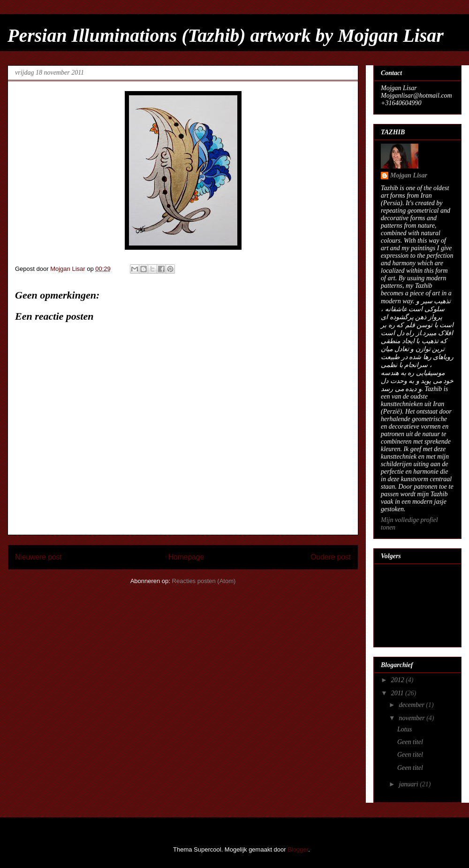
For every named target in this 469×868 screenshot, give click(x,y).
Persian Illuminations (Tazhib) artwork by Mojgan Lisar (226, 35)
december (412, 705)
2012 (399, 680)
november (412, 718)
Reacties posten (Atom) (204, 581)
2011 (398, 693)
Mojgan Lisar (409, 175)
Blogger (298, 849)
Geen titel (410, 742)
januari (409, 784)
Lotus (405, 729)
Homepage (186, 557)
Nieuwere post (38, 557)
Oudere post (331, 557)
